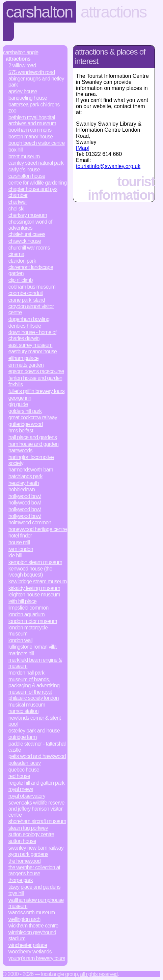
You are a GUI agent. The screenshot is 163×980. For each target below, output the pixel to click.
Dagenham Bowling (29, 319)
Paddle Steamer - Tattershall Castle (37, 747)
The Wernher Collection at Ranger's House (34, 870)
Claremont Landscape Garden (31, 270)
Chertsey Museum (28, 215)
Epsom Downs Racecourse (36, 371)
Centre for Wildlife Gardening (37, 183)
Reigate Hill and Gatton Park (36, 783)
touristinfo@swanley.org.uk (108, 166)
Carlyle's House (24, 170)
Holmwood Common (30, 522)
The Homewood (24, 861)
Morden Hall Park (26, 673)
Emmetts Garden (26, 365)
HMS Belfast (21, 431)
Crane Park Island (27, 300)
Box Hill (16, 150)
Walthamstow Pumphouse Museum (36, 903)
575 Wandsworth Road (32, 72)
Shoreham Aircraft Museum (37, 821)
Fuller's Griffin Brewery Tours (36, 391)
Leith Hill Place (22, 601)
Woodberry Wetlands (30, 952)
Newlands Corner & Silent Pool (35, 721)
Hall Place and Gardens (33, 437)
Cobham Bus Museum (32, 287)
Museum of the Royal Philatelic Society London (34, 695)
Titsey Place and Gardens (34, 887)
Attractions (114, 12)
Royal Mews (21, 789)
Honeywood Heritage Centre (38, 529)
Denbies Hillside (25, 326)
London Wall (20, 640)
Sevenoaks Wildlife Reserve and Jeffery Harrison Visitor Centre (36, 809)
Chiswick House (25, 241)
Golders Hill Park (25, 411)
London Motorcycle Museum (28, 631)
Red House (19, 776)
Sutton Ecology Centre (31, 834)
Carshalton (39, 12)
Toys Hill (16, 893)
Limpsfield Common (29, 608)
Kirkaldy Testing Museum (34, 588)
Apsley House (23, 91)
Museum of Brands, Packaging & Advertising (34, 682)
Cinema (16, 254)
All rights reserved (99, 974)
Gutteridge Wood (26, 424)
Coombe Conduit (26, 293)
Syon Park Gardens (28, 854)
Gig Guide (18, 404)
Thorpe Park (21, 880)
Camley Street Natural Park (36, 163)
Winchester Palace (28, 945)
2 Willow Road (22, 66)
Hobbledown (22, 489)
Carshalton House (27, 176)
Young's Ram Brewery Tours (37, 958)
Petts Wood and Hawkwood (37, 756)
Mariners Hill (21, 654)
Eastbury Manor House (33, 351)
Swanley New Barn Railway (36, 848)
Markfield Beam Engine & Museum (35, 663)
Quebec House (24, 770)
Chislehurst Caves (27, 234)
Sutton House (22, 841)
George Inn (20, 398)
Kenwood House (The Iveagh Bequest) (30, 572)
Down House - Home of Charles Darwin (32, 335)
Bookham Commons (30, 130)
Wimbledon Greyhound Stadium (32, 935)
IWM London (21, 549)
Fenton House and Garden (35, 378)
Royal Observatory (27, 796)
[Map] (83, 148)
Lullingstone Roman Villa (33, 647)
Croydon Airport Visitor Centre (31, 309)
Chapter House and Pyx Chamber (33, 192)
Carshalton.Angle (21, 52)
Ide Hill (15, 556)
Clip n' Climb (21, 280)
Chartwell (18, 202)
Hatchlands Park (25, 476)
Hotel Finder (20, 536)
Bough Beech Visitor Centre (37, 143)
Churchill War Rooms (29, 248)
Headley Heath (24, 483)
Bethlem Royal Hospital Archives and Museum (32, 120)
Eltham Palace (23, 358)
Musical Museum (27, 705)
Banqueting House (28, 98)
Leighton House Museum (34, 595)
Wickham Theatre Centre (33, 926)
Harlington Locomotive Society (31, 460)
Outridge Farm (23, 737)
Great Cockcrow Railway (33, 417)
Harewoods (20, 450)
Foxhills (16, 384)
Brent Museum (24, 156)
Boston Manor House (31, 137)
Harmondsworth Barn (31, 470)
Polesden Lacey (25, 763)
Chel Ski (16, 209)
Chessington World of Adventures (30, 225)
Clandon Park (22, 261)
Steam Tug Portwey (28, 828)
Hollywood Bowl (25, 496)
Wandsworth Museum (32, 912)
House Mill (19, 542)
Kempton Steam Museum (35, 562)
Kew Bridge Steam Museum (38, 581)
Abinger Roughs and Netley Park (36, 82)
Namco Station (23, 711)
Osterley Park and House (34, 731)
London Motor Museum (33, 621)
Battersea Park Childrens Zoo (34, 108)
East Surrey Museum (31, 345)
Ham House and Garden (34, 444)
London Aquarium (26, 614)
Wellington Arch (24, 919)
